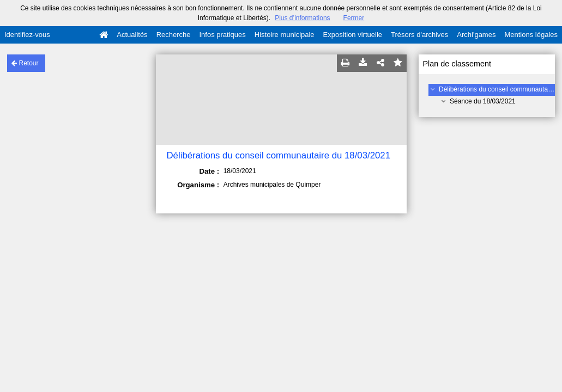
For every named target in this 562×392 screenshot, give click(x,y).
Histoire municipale (285, 35)
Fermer (354, 18)
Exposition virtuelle (353, 35)
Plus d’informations (302, 18)
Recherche (174, 35)
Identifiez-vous (27, 35)
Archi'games (476, 35)
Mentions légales (531, 35)
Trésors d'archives (419, 35)
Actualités (132, 35)
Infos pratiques (223, 35)
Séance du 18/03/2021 (483, 101)
